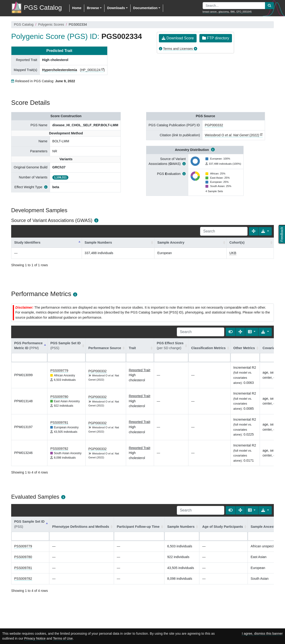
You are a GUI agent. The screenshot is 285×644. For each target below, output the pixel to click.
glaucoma (223, 12)
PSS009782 (59, 449)
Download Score (178, 38)
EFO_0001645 (244, 12)
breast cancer (210, 12)
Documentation (145, 8)
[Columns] (252, 332)
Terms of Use (63, 638)
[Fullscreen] (254, 231)
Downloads (116, 8)
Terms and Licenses (178, 49)
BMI (233, 12)
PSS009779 (59, 371)
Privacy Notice (35, 638)
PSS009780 (59, 397)
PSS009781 (59, 423)
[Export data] (265, 231)
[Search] (224, 231)
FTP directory (216, 38)
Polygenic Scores (51, 24)
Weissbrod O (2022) (232, 135)
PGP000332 (214, 125)
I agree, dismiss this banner (262, 634)
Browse (93, 8)
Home (77, 8)
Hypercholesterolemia (60, 70)
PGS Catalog (24, 24)
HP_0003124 (91, 70)
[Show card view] (231, 332)
